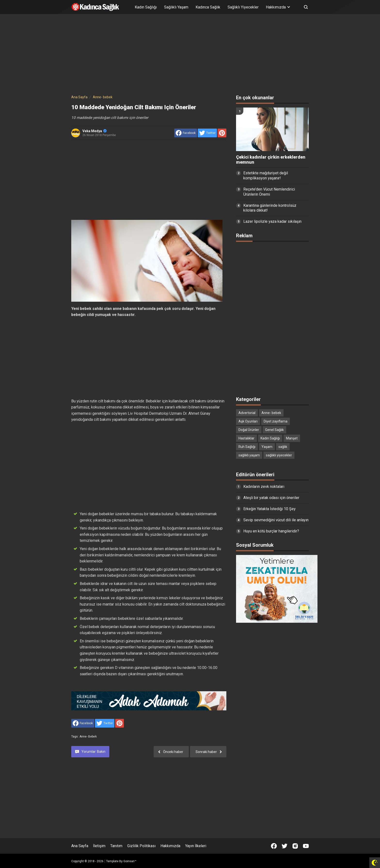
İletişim (99, 846)
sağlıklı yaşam (249, 455)
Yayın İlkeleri (196, 846)
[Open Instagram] (295, 846)
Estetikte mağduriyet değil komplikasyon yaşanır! (266, 176)
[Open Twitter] (285, 846)
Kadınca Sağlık (208, 7)
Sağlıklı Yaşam (176, 7)
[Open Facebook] (274, 846)
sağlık (283, 447)
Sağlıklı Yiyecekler (243, 7)
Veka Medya (95, 131)
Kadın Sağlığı (146, 7)
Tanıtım (116, 846)
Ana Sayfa (80, 846)
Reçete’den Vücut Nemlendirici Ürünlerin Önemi (269, 192)
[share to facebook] (186, 133)
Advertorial (247, 413)
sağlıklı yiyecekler (279, 455)
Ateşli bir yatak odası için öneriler (271, 498)
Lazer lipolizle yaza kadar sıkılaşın (272, 221)
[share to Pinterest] (222, 133)
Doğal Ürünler (249, 430)
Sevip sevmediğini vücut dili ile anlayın (276, 520)
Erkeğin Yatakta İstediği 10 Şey (269, 509)
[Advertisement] (190, 55)
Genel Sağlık (274, 430)
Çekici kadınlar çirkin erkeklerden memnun (271, 160)
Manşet (292, 438)
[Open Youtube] (306, 846)
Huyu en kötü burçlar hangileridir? (271, 531)
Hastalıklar (246, 438)
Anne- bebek (88, 737)
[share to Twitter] (207, 133)
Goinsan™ (130, 861)
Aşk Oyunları (248, 421)
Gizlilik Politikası (141, 846)
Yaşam (267, 447)
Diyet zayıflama (276, 421)
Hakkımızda (170, 846)
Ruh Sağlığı (247, 447)
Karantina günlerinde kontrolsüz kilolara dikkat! (270, 208)
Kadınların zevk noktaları (264, 487)
